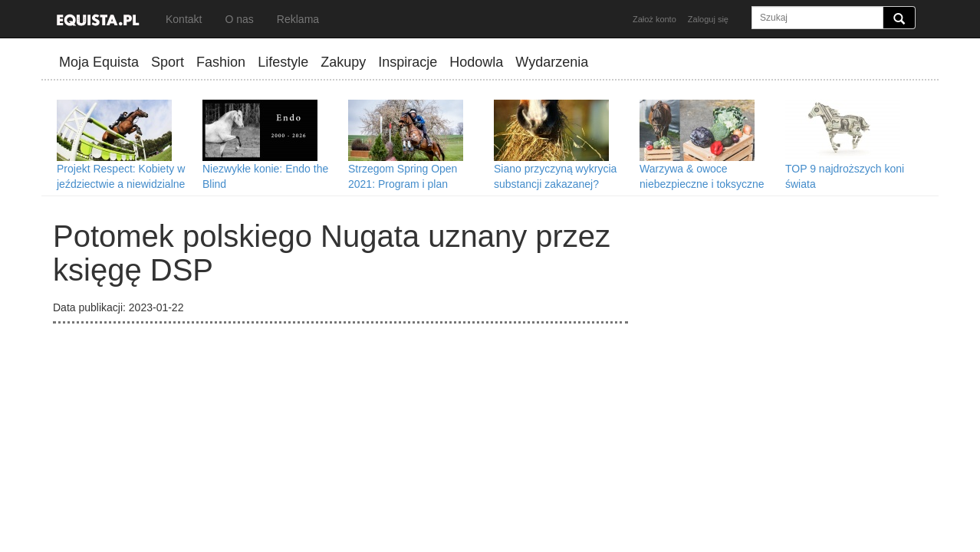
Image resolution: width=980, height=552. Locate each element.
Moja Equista (99, 62)
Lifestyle (283, 62)
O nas (239, 19)
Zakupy (343, 62)
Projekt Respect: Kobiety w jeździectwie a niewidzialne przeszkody (121, 184)
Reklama (298, 19)
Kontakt (184, 19)
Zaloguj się (708, 19)
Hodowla (476, 62)
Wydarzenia (552, 62)
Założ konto (654, 19)
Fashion (221, 62)
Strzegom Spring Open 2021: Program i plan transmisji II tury (403, 184)
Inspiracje (408, 62)
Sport (168, 62)
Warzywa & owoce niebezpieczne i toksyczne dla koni (702, 184)
